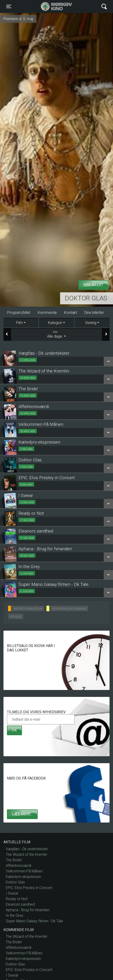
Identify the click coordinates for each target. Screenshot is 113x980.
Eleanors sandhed (20, 904)
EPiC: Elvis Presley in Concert (29, 888)
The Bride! (14, 860)
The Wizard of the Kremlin (26, 854)
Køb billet (93, 285)
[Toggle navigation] (9, 6)
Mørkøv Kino (52, 6)
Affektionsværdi (18, 866)
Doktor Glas (86, 298)
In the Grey (15, 915)
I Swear (12, 893)
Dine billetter (94, 313)
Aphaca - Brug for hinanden (28, 910)
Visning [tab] (91, 323)
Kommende (47, 313)
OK (14, 730)
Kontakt (71, 313)
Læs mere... (22, 814)
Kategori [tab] (55, 323)
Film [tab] (20, 323)
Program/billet (19, 313)
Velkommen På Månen (24, 871)
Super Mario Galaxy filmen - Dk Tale (34, 921)
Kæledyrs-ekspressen (23, 877)
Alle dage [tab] (56, 334)
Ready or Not (17, 899)
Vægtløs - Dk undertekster (27, 849)
